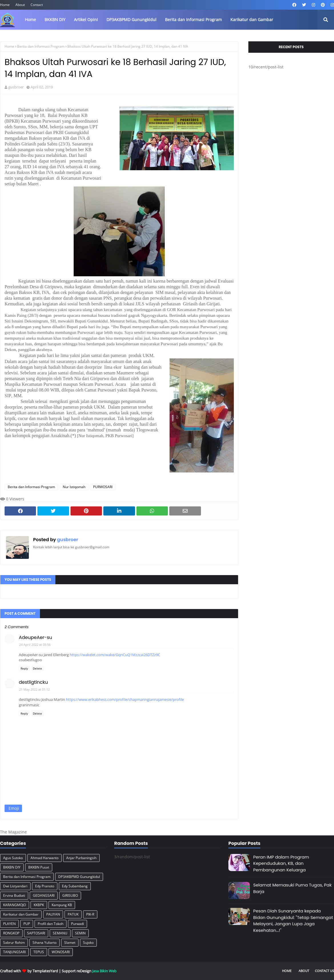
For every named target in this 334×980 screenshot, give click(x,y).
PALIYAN (53, 914)
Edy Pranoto (45, 886)
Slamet (70, 943)
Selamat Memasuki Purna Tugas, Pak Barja (292, 888)
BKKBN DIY (12, 867)
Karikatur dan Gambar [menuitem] (252, 20)
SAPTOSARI (36, 933)
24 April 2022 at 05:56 (35, 645)
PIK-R (90, 914)
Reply (24, 668)
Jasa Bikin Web (104, 971)
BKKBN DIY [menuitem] (55, 20)
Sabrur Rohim (14, 943)
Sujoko (88, 943)
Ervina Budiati (14, 895)
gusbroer (16, 87)
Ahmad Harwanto (45, 858)
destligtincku (33, 682)
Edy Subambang (75, 886)
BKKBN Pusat (39, 867)
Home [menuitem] (30, 20)
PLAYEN (9, 924)
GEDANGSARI (44, 895)
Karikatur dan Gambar (21, 914)
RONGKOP (11, 933)
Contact (37, 5)
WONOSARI (61, 952)
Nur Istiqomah (74, 487)
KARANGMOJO (15, 905)
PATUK (73, 914)
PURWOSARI (103, 487)
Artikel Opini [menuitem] (86, 20)
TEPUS (39, 952)
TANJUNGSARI (14, 952)
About (20, 5)
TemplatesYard (45, 971)
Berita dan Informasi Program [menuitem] (193, 20)
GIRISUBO (70, 895)
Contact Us (324, 971)
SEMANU (60, 933)
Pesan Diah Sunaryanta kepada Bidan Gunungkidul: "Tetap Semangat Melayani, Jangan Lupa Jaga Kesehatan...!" (293, 921)
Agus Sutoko (13, 858)
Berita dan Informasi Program (41, 46)
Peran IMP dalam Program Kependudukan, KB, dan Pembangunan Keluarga (281, 863)
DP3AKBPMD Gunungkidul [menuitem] (131, 20)
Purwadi (78, 924)
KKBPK (39, 905)
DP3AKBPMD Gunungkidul (79, 877)
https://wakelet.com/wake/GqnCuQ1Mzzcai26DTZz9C (115, 655)
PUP (27, 924)
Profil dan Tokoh (51, 924)
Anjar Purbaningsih (81, 858)
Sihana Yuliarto (45, 943)
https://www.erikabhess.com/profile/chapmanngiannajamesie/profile (125, 699)
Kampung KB (62, 905)
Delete (37, 668)
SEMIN (80, 933)
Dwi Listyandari (15, 886)
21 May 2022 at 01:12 (34, 689)
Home (5, 5)
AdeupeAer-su (36, 637)
